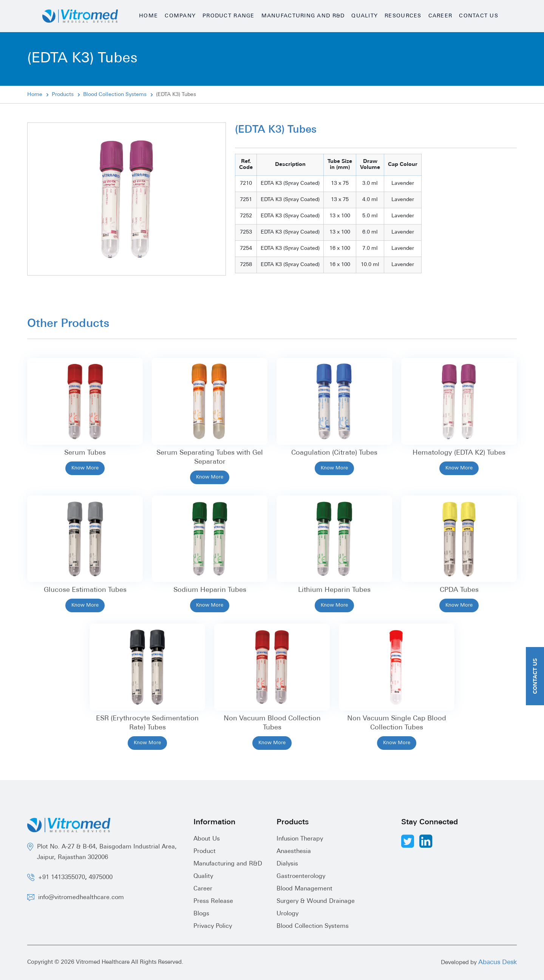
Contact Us (479, 16)
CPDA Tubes (459, 590)
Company (180, 16)
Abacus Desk (498, 962)
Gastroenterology (301, 876)
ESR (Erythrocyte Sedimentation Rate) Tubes (147, 723)
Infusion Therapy (300, 839)
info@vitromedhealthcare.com (81, 898)
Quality (365, 16)
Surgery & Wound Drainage (316, 901)
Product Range (229, 16)
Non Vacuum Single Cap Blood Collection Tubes (397, 723)
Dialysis (287, 864)
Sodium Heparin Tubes (210, 590)
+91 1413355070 (62, 878)
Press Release (213, 901)
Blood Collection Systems (115, 95)
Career (440, 16)
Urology (287, 914)
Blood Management (304, 889)
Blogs (201, 914)
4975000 (101, 878)
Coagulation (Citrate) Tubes (334, 453)
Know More (85, 468)
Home (148, 16)
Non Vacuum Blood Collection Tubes (272, 723)
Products (63, 95)
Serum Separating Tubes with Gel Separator (210, 457)
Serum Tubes (85, 453)
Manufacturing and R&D (303, 16)
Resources (403, 16)
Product (205, 852)
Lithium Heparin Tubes (334, 590)
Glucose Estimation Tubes (85, 590)
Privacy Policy (213, 926)
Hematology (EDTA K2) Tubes (459, 453)
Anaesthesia (294, 852)
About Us (207, 839)
